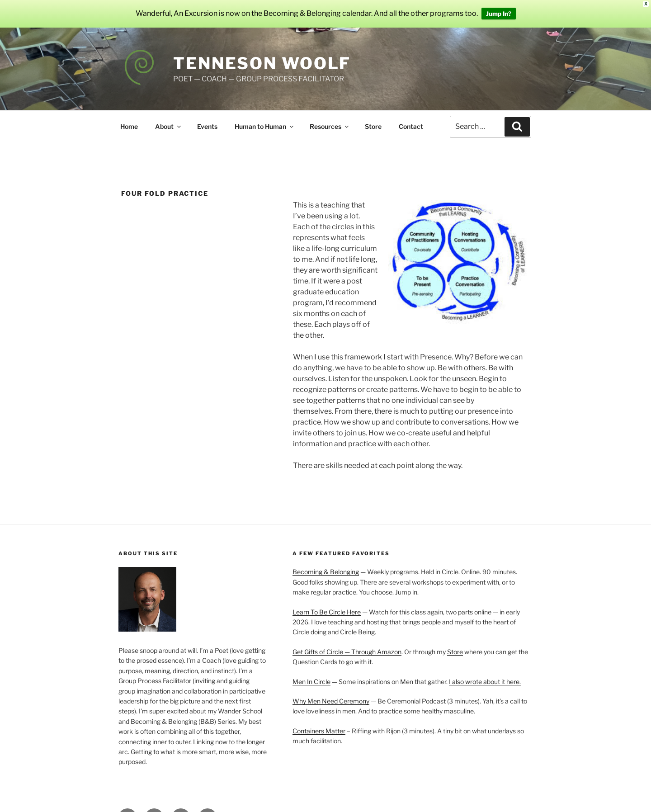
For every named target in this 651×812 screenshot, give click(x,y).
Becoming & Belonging (326, 564)
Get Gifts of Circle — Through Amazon (347, 644)
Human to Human (265, 119)
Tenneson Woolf (262, 55)
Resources (330, 119)
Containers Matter (319, 723)
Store (373, 119)
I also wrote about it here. (485, 673)
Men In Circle (311, 673)
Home (129, 119)
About (169, 119)
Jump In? (499, 10)
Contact (411, 119)
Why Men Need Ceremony (331, 693)
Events (207, 119)
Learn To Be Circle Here (327, 604)
